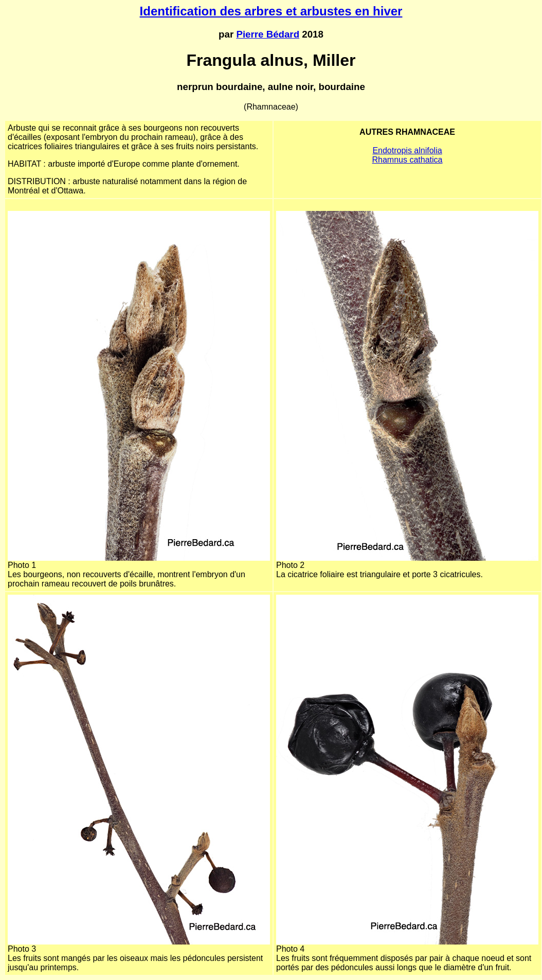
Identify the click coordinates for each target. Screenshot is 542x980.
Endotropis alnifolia (407, 150)
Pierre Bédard (268, 34)
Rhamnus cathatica (408, 160)
